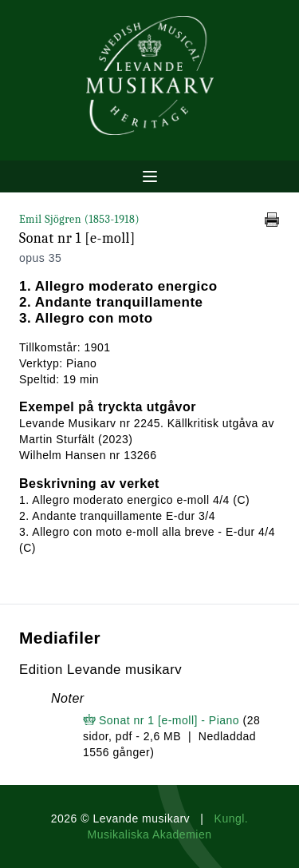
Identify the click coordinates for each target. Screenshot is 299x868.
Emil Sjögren (79, 219)
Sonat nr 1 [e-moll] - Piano (169, 720)
